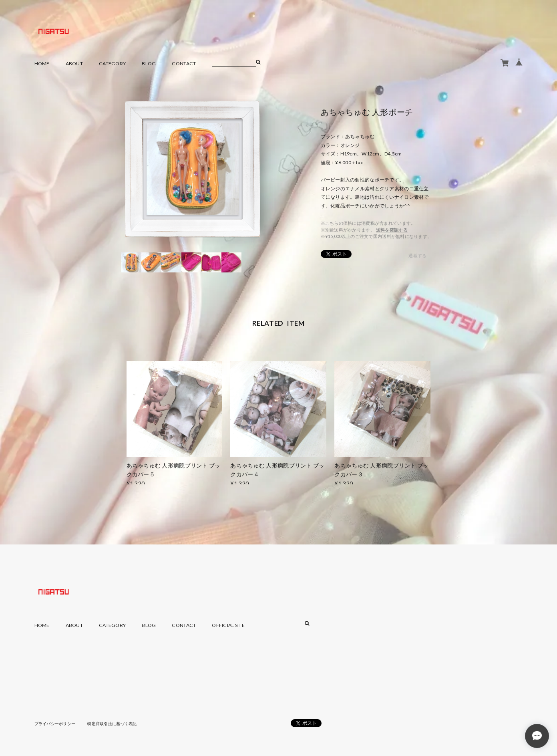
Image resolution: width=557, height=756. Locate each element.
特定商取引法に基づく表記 (112, 724)
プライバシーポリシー (55, 724)
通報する (417, 255)
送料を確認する (392, 230)
